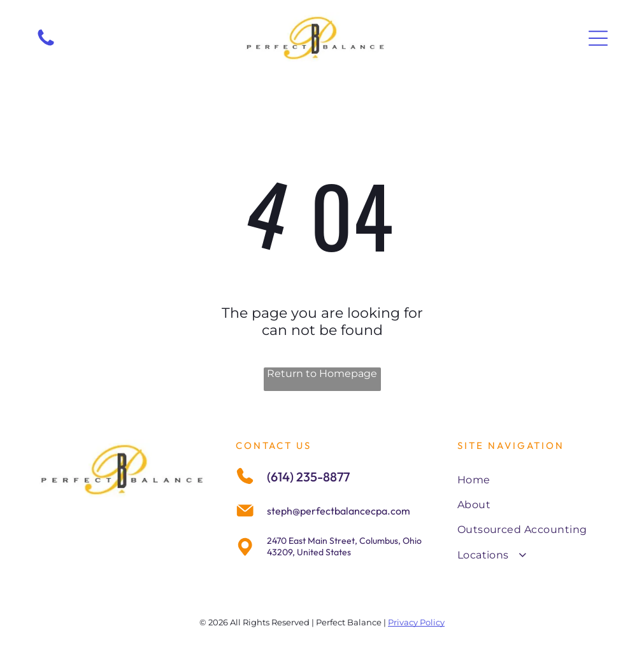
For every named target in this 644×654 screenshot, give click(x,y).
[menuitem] (533, 479)
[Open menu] (598, 38)
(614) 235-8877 (308, 477)
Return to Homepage (322, 373)
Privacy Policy (416, 622)
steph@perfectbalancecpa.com (339, 511)
